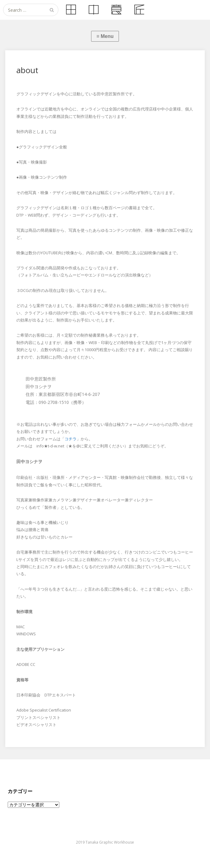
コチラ (71, 439)
